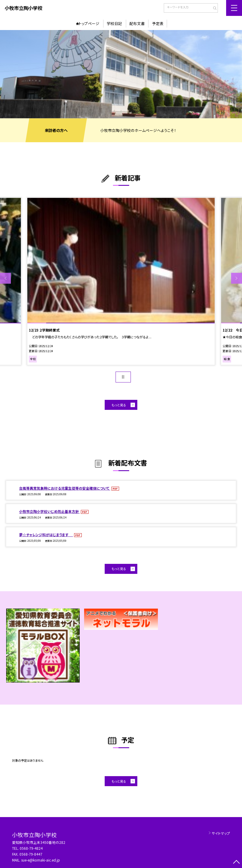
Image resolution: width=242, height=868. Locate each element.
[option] (121, 74)
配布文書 (137, 23)
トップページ (89, 23)
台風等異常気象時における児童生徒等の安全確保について (65, 488)
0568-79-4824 (31, 848)
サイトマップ (221, 833)
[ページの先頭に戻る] (237, 863)
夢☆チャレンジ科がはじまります (46, 535)
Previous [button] (5, 278)
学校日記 (114, 23)
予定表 (158, 23)
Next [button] (237, 278)
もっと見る (119, 405)
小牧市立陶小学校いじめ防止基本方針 (49, 511)
